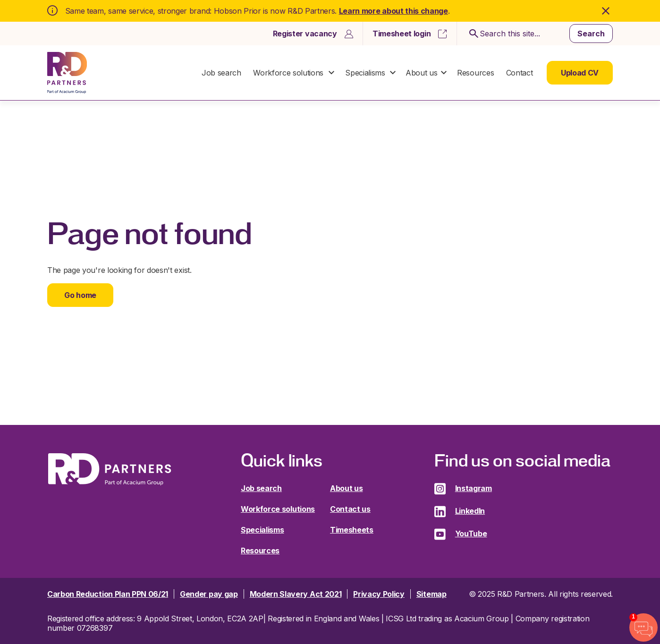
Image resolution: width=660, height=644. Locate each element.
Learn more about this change (393, 11)
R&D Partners (67, 72)
